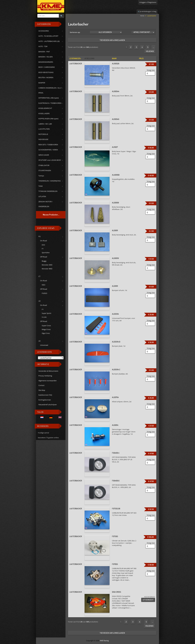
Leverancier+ (75, 58)
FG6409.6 (116, 481)
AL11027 (115, 147)
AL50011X (115, 258)
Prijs (141, 58)
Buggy (44, 261)
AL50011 (115, 230)
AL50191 (115, 286)
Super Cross (46, 326)
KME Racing (104, 641)
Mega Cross (46, 329)
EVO (43, 245)
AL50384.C (116, 370)
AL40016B (116, 175)
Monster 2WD (47, 265)
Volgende (150, 51)
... (154, 47)
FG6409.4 (116, 453)
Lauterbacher (76, 64)
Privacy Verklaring (45, 376)
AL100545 (116, 119)
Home (142, 16)
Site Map (42, 390)
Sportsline (46, 253)
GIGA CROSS (117, 592)
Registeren (152, 2)
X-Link (44, 317)
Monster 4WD (47, 269)
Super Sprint (47, 313)
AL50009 (115, 203)
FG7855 (115, 564)
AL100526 (116, 64)
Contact (41, 385)
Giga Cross (46, 333)
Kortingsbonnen (45, 400)
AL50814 (115, 425)
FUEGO (44, 293)
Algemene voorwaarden (48, 381)
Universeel (44, 345)
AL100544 (116, 91)
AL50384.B (116, 342)
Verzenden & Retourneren (48, 371)
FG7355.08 (116, 509)
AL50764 (115, 397)
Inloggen (143, 2)
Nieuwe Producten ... (51, 215)
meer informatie (150, 597)
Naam (114, 58)
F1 (43, 249)
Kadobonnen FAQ (45, 395)
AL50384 (115, 314)
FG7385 (115, 536)
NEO (43, 285)
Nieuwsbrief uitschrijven (48, 405)
